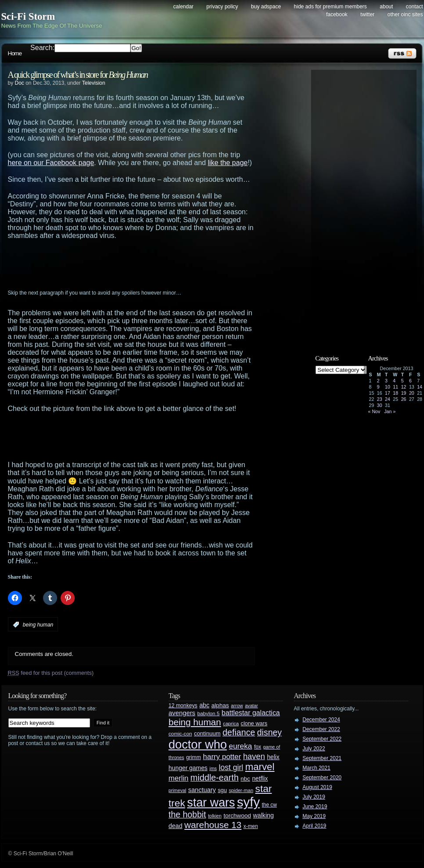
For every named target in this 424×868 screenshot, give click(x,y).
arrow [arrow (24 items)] (237, 706)
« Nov (374, 411)
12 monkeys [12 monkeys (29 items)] (183, 706)
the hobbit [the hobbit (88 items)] (187, 814)
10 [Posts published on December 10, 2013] (388, 387)
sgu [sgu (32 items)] (223, 790)
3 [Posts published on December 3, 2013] (386, 381)
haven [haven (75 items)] (254, 756)
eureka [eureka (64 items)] (241, 746)
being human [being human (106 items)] (195, 722)
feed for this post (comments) (51, 673)
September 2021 (322, 758)
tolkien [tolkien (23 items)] (215, 816)
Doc (20, 83)
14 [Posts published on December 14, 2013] (420, 387)
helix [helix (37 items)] (273, 757)
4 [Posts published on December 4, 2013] (394, 381)
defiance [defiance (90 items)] (239, 732)
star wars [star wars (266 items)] (211, 803)
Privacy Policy (222, 7)
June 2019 (315, 807)
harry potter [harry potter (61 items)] (222, 757)
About (386, 7)
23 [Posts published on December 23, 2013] (380, 399)
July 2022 (314, 749)
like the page (228, 163)
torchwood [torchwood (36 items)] (237, 816)
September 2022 (322, 739)
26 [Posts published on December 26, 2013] (404, 399)
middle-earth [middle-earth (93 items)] (214, 778)
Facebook (337, 14)
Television (94, 83)
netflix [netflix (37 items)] (260, 779)
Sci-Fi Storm (28, 16)
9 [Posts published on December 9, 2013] (378, 387)
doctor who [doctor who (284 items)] (198, 744)
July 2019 (314, 797)
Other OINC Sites (405, 14)
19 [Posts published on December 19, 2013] (404, 393)
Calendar (183, 7)
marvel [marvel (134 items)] (260, 767)
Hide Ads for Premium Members (330, 7)
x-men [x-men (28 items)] (251, 826)
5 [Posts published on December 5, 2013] (402, 381)
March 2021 (317, 768)
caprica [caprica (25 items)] (231, 724)
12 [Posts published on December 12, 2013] (404, 387)
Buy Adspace (266, 7)
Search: (42, 48)
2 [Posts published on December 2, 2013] (378, 381)
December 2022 (321, 729)
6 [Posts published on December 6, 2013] (410, 381)
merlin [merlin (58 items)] (179, 778)
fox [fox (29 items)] (257, 747)
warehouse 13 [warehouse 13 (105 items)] (213, 825)
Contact (415, 7)
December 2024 (321, 720)
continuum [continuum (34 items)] (207, 733)
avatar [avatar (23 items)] (251, 706)
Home (15, 53)
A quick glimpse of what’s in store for (78, 75)
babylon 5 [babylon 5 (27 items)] (208, 713)
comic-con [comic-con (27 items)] (180, 733)
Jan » (390, 411)
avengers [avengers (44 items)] (182, 713)
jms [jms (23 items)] (213, 768)
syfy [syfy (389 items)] (248, 802)
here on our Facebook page (51, 163)
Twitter (367, 14)
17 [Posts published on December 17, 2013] (388, 393)
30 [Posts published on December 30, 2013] (380, 405)
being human (38, 625)
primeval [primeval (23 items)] (178, 790)
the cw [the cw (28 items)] (269, 805)
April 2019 (315, 826)
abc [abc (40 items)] (205, 705)
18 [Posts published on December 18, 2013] (395, 393)
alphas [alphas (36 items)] (220, 705)
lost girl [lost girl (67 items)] (231, 767)
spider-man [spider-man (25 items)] (241, 790)
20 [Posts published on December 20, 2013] (412, 393)
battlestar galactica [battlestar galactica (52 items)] (251, 713)
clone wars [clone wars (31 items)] (254, 724)
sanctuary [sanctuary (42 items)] (202, 790)
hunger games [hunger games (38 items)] (188, 768)
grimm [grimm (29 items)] (194, 757)
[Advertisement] (149, 264)
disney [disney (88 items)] (269, 732)
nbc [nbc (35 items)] (246, 779)
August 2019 (317, 787)
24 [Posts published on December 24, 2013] (388, 399)
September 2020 (322, 778)
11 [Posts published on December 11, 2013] (395, 387)
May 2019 (314, 816)
